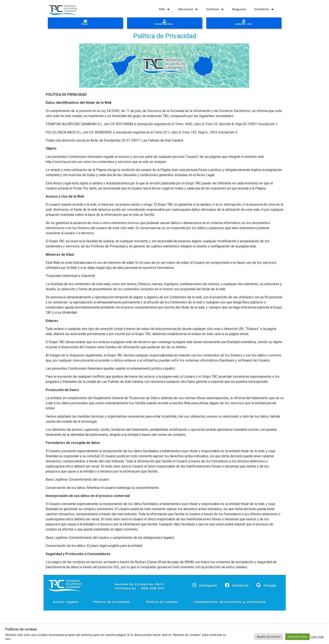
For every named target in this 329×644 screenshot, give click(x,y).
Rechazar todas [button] (297, 637)
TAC (164, 9)
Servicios (188, 9)
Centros (215, 9)
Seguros (239, 9)
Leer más (317, 637)
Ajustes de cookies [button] (269, 637)
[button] (66, 604)
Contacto (264, 9)
